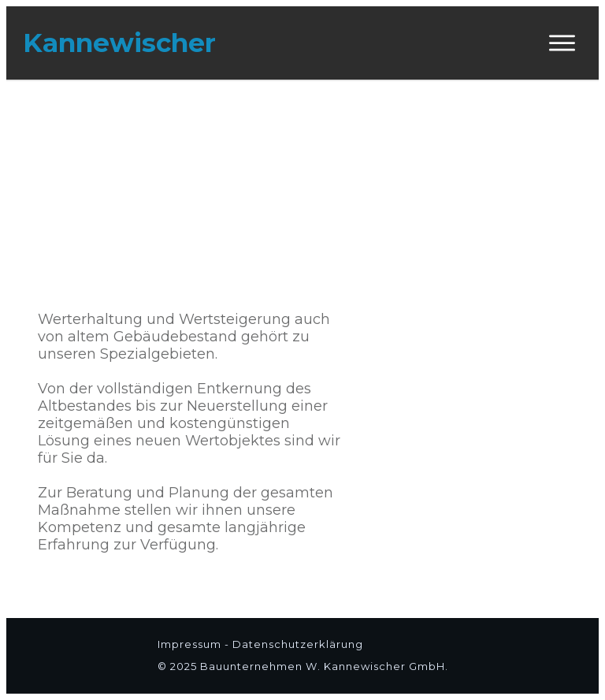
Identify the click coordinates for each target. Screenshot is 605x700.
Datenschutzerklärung (298, 644)
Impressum (191, 644)
